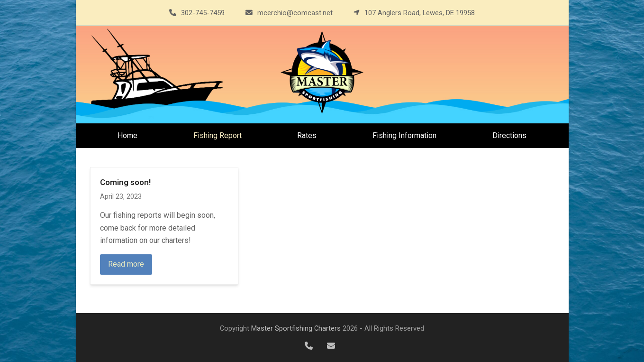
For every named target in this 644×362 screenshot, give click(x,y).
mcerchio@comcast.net (295, 13)
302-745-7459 (203, 13)
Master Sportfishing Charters (296, 328)
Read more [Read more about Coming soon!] (126, 264)
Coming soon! (125, 182)
